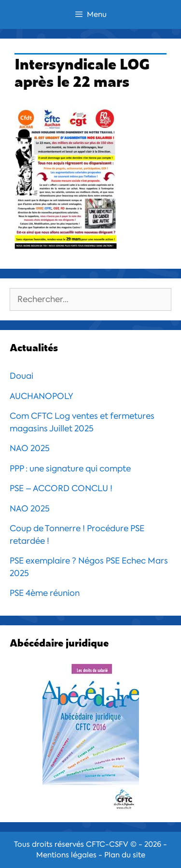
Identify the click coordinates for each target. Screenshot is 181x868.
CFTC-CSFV (107, 844)
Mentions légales (66, 855)
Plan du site (125, 855)
